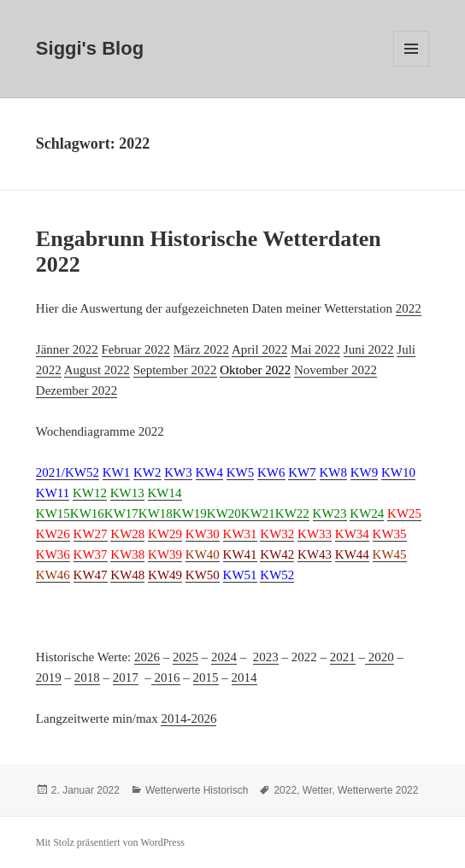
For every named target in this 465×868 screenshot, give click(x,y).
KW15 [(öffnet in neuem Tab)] (53, 513)
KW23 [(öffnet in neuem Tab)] (330, 513)
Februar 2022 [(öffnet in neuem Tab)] (136, 349)
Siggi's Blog (90, 48)
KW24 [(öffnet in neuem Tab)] (367, 513)
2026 (147, 657)
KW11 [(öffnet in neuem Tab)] (53, 493)
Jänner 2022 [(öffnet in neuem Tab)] (67, 349)
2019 (49, 677)
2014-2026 (188, 718)
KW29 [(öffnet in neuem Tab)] (165, 534)
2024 (224, 657)
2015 (206, 677)
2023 (266, 657)
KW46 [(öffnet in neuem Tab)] (53, 575)
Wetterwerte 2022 (378, 790)
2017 (126, 677)
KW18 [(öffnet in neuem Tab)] (156, 513)
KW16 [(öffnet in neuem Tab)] (87, 513)
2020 (380, 657)
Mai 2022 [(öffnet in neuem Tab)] (315, 349)
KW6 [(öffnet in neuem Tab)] (271, 472)
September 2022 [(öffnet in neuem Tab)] (175, 370)
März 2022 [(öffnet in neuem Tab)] (201, 349)
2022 (285, 790)
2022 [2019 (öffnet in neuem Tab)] (409, 308)
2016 (166, 677)
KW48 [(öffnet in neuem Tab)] (127, 575)
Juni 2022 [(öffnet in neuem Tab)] (369, 349)
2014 (244, 677)
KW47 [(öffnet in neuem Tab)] (91, 575)
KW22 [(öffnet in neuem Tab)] (292, 513)
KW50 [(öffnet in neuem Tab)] (203, 575)
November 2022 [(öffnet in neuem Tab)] (336, 370)
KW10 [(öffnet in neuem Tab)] (398, 472)
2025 (185, 657)
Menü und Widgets (412, 66)
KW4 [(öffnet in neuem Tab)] (210, 472)
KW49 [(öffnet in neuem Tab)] (165, 575)
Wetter (317, 790)
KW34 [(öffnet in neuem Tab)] (352, 534)
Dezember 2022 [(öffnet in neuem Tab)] (77, 390)
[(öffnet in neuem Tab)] (255, 370)
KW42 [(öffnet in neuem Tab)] (277, 554)
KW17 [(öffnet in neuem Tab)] (121, 513)
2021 (343, 657)
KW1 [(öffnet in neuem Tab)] (117, 472)
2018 (87, 677)
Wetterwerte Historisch (197, 790)
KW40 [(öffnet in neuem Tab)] (203, 554)
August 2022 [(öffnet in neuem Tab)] (97, 370)
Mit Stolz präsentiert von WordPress (110, 842)
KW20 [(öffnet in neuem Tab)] (224, 513)
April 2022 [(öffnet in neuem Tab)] (259, 349)
